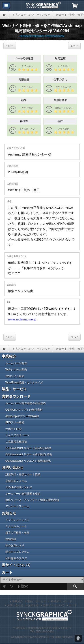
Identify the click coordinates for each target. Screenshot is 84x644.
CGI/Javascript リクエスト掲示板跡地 (28, 461)
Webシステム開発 (16, 370)
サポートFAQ (13, 429)
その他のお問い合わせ (19, 487)
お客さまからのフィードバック (32, 15)
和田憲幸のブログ (16, 558)
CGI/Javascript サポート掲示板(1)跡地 (28, 448)
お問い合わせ (13, 467)
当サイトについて (16, 565)
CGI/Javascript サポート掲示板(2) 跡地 (29, 454)
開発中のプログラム (17, 552)
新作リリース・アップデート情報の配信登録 (32, 500)
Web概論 (11, 539)
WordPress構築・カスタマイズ (24, 382)
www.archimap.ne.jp (22, 319)
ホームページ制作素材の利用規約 (26, 403)
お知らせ (9, 513)
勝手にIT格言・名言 (17, 533)
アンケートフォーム (17, 506)
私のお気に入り (15, 545)
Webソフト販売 (15, 376)
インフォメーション (17, 520)
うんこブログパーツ (17, 435)
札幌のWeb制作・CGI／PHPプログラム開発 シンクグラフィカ (42, 6)
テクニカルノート (16, 526)
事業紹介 (9, 356)
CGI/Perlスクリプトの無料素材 (24, 410)
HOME (4, 15)
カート (7, 572)
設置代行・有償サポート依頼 (23, 474)
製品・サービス (14, 389)
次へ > (74, 46)
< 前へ (10, 46)
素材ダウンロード (16, 396)
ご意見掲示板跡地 (16, 442)
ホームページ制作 (16, 363)
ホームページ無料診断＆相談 (23, 494)
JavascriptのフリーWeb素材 (22, 416)
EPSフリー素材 (15, 422)
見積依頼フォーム (16, 481)
